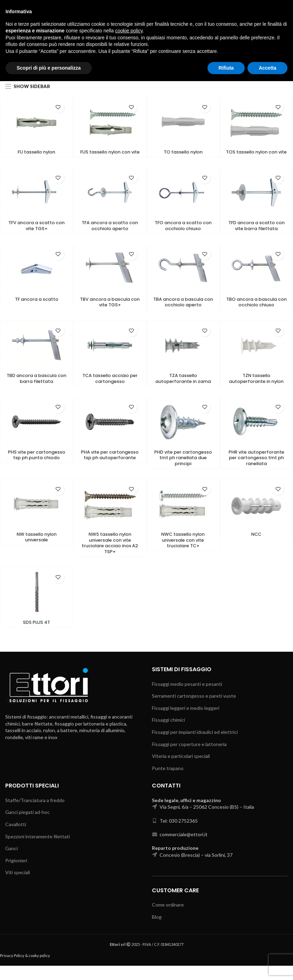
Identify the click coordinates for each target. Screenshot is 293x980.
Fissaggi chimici (168, 734)
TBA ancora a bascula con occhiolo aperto (183, 311)
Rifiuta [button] (226, 966)
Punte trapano (168, 782)
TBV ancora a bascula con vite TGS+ (110, 311)
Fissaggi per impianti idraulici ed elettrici (195, 746)
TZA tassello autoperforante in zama (183, 388)
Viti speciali (18, 887)
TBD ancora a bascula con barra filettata (36, 388)
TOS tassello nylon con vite (257, 156)
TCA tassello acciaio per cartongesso (110, 388)
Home (12, 68)
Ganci (11, 863)
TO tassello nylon (183, 152)
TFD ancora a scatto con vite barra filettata (257, 233)
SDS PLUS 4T (37, 636)
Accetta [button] (267, 966)
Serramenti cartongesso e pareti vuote (194, 710)
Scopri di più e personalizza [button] (49, 966)
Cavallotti (16, 838)
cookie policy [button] (129, 930)
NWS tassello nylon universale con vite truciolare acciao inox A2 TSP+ (110, 556)
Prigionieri (16, 874)
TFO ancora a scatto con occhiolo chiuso (183, 233)
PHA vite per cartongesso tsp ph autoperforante (110, 469)
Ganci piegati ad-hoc (27, 826)
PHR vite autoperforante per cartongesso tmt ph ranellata (256, 469)
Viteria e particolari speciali (181, 770)
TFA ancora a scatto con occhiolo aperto (110, 233)
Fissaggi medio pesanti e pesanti (187, 698)
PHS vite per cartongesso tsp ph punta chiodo (36, 469)
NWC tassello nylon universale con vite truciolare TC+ (183, 553)
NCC (257, 546)
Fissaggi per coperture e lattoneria (189, 758)
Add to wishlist (58, 107)
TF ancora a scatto (37, 307)
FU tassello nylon (36, 152)
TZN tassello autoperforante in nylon (257, 388)
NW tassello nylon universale (37, 549)
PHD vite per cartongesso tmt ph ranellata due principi (183, 469)
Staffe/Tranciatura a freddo (35, 814)
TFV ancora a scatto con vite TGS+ (37, 233)
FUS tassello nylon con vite (110, 156)
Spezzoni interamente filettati (38, 850)
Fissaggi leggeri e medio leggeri (186, 722)
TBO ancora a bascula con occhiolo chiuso (257, 311)
